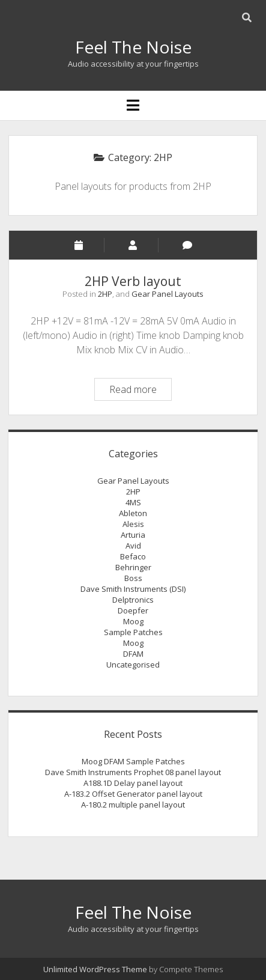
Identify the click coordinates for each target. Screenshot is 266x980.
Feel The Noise (133, 47)
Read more (140, 391)
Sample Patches (133, 632)
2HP (105, 294)
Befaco (133, 556)
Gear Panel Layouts (168, 294)
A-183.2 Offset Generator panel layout (133, 794)
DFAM (133, 654)
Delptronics (133, 600)
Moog (133, 621)
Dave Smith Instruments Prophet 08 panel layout (133, 772)
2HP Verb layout (133, 281)
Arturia (133, 535)
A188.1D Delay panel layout (133, 783)
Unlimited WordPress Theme (95, 969)
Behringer (133, 567)
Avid (133, 546)
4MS (133, 502)
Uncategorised (133, 665)
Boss (133, 578)
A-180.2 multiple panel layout (133, 805)
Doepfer (133, 610)
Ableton (133, 513)
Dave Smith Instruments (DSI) (133, 589)
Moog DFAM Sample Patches (133, 761)
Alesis (133, 524)
